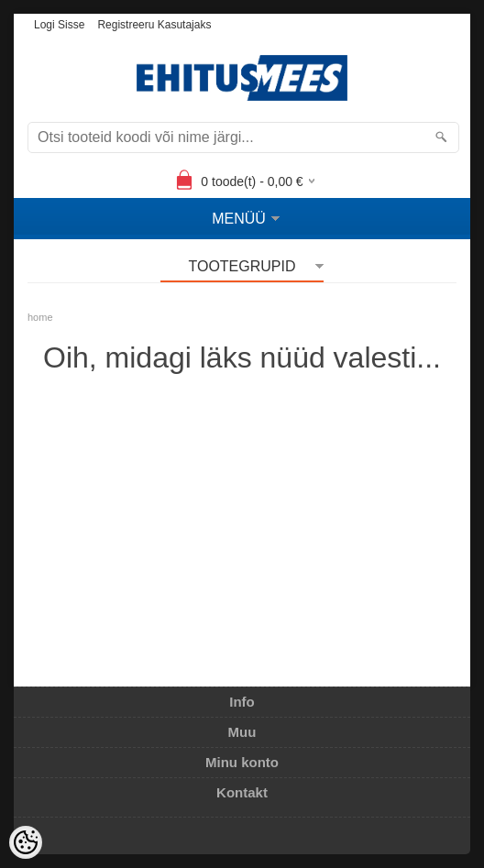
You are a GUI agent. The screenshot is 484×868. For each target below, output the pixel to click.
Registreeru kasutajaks (154, 25)
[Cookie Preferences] (26, 842)
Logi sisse (59, 25)
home (40, 317)
